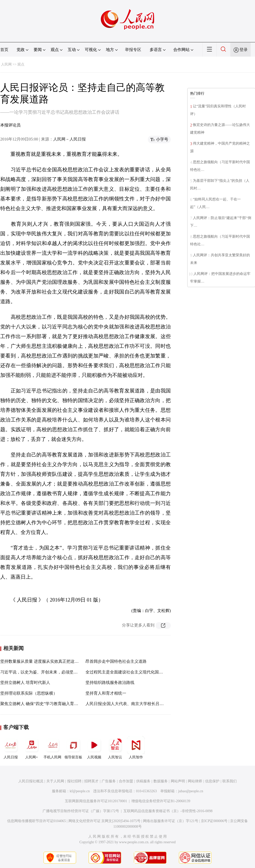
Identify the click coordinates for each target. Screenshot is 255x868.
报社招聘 (74, 781)
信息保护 (212, 781)
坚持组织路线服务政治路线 (110, 682)
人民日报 (11, 748)
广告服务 (109, 781)
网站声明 (178, 781)
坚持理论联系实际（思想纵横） (29, 693)
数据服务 (161, 781)
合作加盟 (126, 781)
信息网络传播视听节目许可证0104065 (37, 821)
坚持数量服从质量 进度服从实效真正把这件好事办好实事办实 (56, 661)
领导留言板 (73, 748)
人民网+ (32, 748)
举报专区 (133, 50)
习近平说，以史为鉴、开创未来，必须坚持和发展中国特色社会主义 (61, 672)
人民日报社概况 (31, 781)
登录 (244, 50)
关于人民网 (55, 781)
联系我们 (230, 781)
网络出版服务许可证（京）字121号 (171, 821)
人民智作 (136, 748)
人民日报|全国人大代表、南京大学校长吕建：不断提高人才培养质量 (147, 704)
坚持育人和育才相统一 (106, 693)
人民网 (6, 64)
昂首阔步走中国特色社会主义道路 (116, 661)
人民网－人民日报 (69, 139)
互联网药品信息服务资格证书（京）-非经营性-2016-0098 (168, 811)
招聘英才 (91, 781)
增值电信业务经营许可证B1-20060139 (161, 801)
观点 (21, 64)
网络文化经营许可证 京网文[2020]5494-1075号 (105, 821)
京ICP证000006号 (214, 821)
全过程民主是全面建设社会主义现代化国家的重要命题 (134, 672)
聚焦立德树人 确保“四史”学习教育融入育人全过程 (45, 704)
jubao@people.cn (191, 791)
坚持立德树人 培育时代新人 (25, 682)
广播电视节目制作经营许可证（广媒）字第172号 (81, 811)
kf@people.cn (80, 791)
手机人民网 (52, 748)
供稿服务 (143, 781)
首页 (4, 50)
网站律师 (195, 781)
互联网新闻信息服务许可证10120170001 (96, 801)
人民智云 (115, 748)
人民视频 (94, 748)
